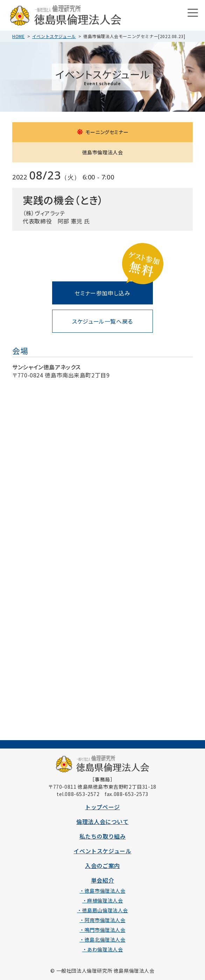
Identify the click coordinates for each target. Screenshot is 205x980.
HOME (18, 36)
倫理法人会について (102, 821)
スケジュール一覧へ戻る (102, 321)
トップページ (102, 807)
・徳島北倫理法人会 (102, 940)
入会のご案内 (102, 865)
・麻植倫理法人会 (103, 900)
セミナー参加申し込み (102, 293)
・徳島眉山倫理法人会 (102, 910)
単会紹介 (102, 880)
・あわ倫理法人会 (103, 949)
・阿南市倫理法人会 (102, 920)
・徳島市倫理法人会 (102, 891)
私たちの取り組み (103, 836)
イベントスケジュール (54, 36)
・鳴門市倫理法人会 (102, 930)
